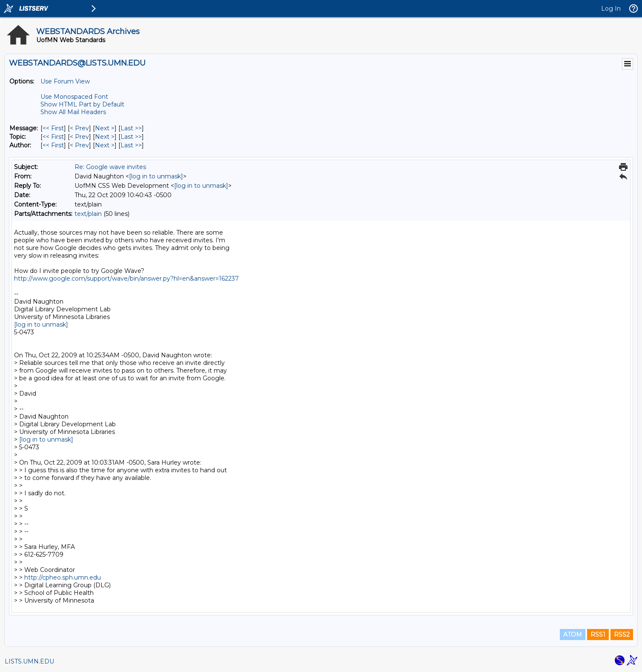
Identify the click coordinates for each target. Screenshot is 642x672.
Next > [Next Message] (105, 128)
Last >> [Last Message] (131, 128)
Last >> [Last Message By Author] (131, 145)
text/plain (88, 214)
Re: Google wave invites (110, 167)
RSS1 (598, 635)
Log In (611, 9)
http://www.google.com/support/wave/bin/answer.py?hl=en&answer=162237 (126, 279)
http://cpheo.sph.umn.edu (63, 577)
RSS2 (622, 635)
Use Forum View (65, 81)
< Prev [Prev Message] (79, 128)
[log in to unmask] (156, 176)
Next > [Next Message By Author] (105, 145)
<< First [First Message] (53, 128)
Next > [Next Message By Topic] (105, 137)
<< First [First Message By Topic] (53, 137)
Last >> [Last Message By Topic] (131, 137)
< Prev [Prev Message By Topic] (79, 137)
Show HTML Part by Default (82, 104)
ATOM (573, 635)
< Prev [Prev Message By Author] (79, 145)
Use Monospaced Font (74, 97)
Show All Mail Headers (73, 112)
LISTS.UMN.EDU (29, 661)
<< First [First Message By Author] (53, 145)
